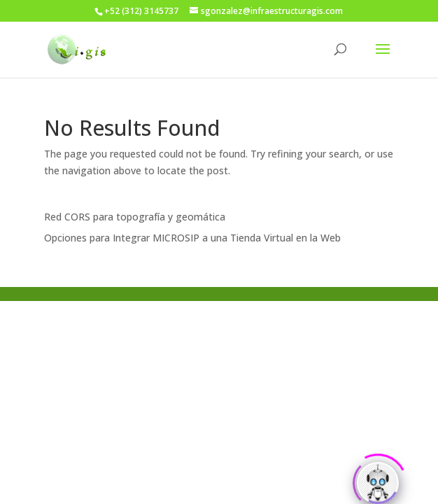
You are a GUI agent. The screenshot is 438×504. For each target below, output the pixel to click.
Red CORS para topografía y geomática (135, 217)
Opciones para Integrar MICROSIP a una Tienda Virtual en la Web (192, 238)
